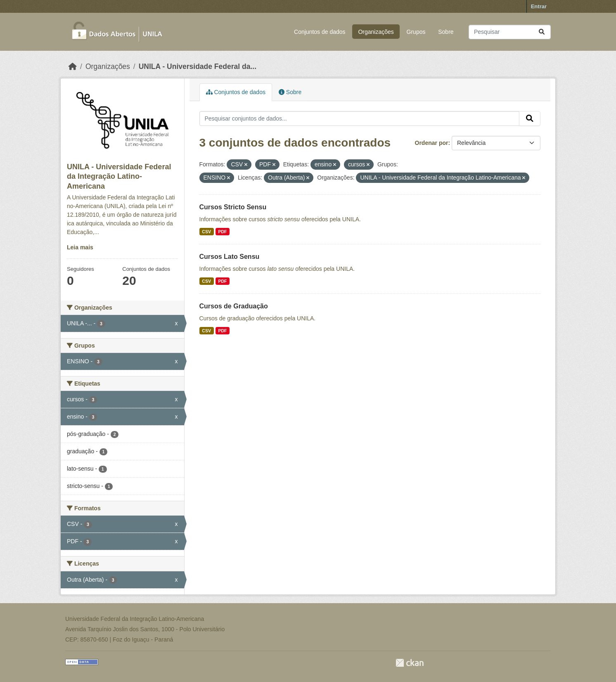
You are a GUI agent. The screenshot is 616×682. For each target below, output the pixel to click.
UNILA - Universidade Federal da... (198, 66)
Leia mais (80, 247)
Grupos (416, 32)
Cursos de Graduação (234, 306)
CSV (206, 232)
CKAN (410, 663)
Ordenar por (432, 143)
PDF (222, 232)
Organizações (376, 32)
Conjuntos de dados (320, 32)
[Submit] (542, 32)
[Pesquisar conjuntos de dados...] (510, 32)
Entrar (539, 6)
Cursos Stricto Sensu (233, 207)
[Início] (73, 66)
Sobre (446, 32)
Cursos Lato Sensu (230, 257)
